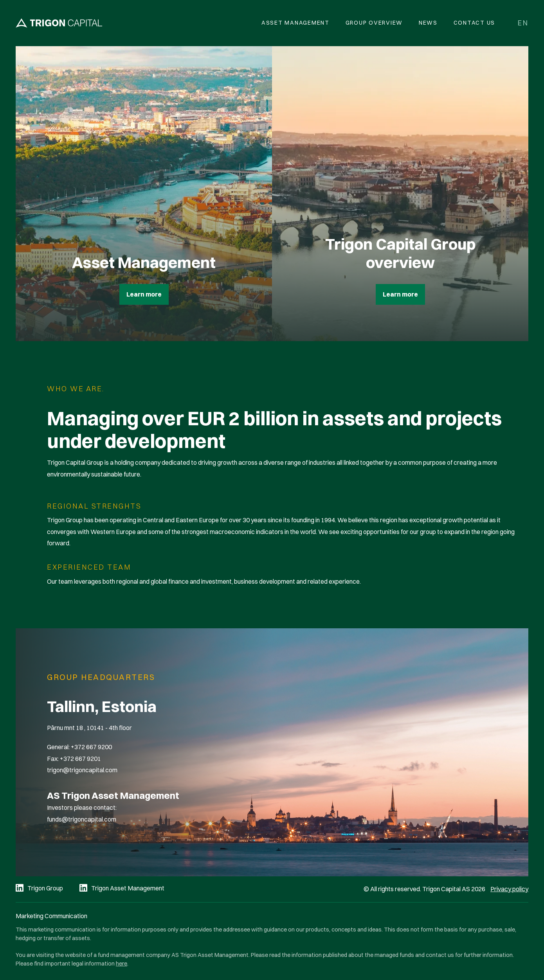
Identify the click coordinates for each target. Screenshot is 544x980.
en (523, 23)
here (122, 964)
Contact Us (475, 23)
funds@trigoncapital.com (82, 819)
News (428, 23)
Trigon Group (45, 888)
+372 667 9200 (91, 747)
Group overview (374, 23)
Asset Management (295, 23)
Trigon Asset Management (128, 888)
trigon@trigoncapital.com (82, 770)
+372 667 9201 (80, 759)
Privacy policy (509, 889)
